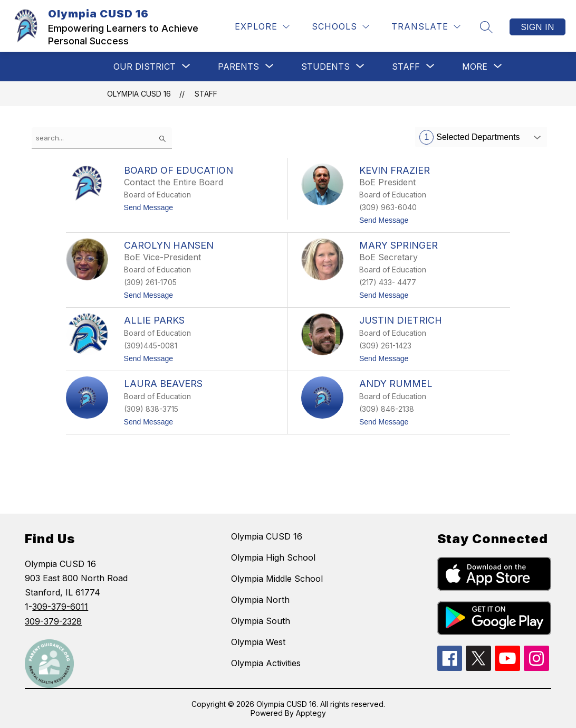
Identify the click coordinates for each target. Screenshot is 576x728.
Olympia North (260, 600)
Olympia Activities (266, 663)
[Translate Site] (426, 27)
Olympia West (258, 642)
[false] (102, 138)
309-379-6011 (60, 607)
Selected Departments (469, 137)
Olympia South (261, 621)
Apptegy (311, 713)
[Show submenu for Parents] (238, 67)
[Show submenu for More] (475, 67)
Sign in (537, 27)
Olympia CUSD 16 (139, 94)
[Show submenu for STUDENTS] (325, 67)
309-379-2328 (53, 621)
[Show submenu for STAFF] (406, 67)
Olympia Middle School (277, 579)
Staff (206, 94)
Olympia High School (273, 557)
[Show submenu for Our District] (145, 67)
